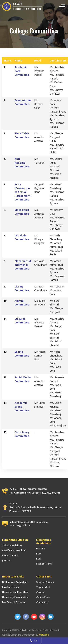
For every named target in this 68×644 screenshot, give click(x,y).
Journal (6, 560)
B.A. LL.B (41, 549)
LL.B (38, 554)
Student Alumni (45, 582)
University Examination (15, 597)
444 (53, 493)
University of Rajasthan (15, 592)
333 (48, 493)
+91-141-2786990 (27, 489)
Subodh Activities (12, 545)
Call (34, 641)
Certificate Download (14, 550)
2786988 (42, 489)
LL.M (39, 559)
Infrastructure (10, 555)
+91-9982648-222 (36, 493)
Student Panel (44, 564)
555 (58, 493)
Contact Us (42, 602)
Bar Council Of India (13, 602)
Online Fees (43, 597)
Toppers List (43, 587)
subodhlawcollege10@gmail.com (29, 522)
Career (40, 592)
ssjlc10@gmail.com (20, 525)
